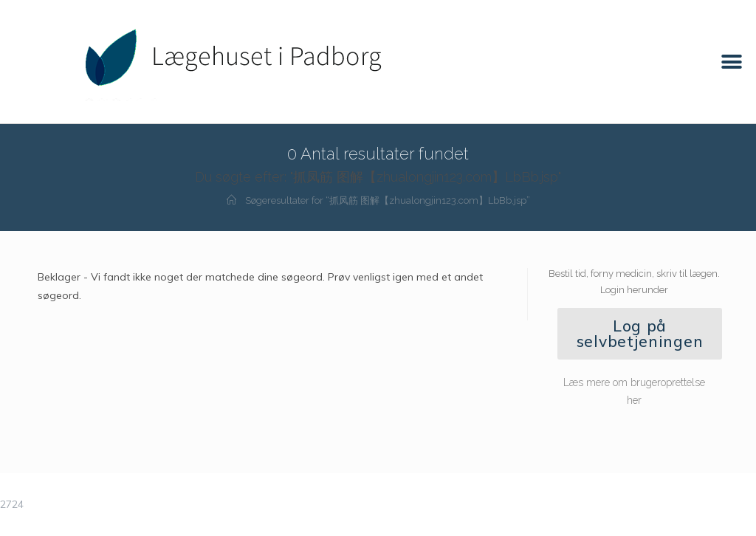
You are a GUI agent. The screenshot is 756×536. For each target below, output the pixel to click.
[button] (732, 62)
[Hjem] (231, 200)
